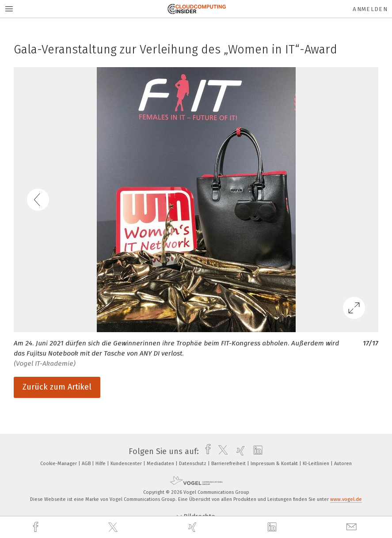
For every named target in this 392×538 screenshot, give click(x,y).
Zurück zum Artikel (57, 387)
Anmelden (370, 9)
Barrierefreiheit (229, 464)
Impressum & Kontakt (275, 464)
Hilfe (101, 464)
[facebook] (37, 527)
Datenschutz (193, 464)
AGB (87, 464)
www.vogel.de (346, 499)
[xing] (194, 527)
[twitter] (114, 527)
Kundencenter (127, 464)
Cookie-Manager (59, 464)
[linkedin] (273, 527)
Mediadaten (161, 464)
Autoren (343, 464)
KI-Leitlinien (317, 464)
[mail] (353, 527)
